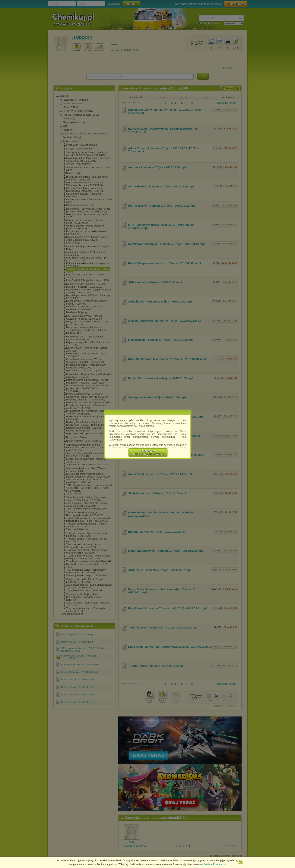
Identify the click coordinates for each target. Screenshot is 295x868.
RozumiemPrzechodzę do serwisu (148, 453)
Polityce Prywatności (215, 864)
